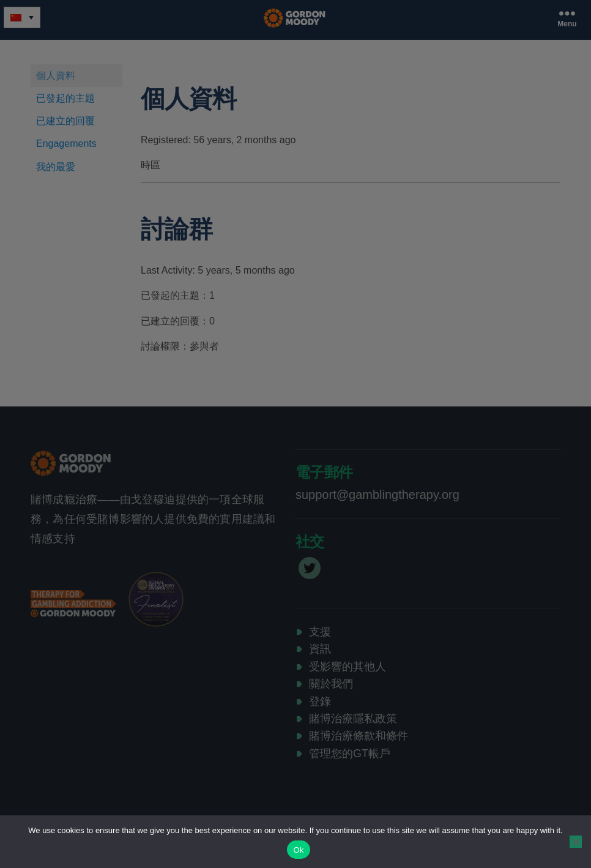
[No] (576, 842)
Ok (298, 850)
